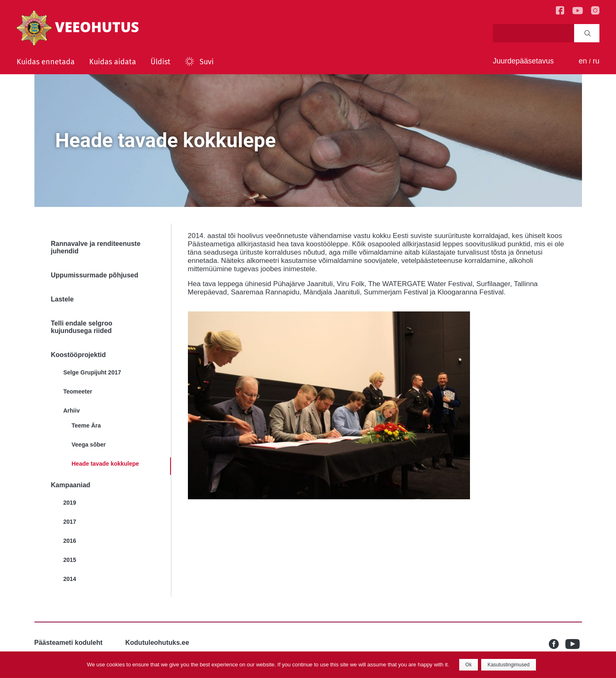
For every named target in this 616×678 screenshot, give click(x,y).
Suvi (207, 62)
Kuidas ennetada (46, 62)
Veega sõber (89, 445)
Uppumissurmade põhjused (95, 275)
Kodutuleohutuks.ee (157, 643)
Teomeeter (78, 391)
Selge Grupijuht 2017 (92, 372)
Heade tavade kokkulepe (106, 464)
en (583, 61)
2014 (70, 579)
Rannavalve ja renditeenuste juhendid (96, 247)
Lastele (62, 299)
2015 (70, 560)
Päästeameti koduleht (69, 643)
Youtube (574, 644)
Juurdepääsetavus (523, 61)
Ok (469, 665)
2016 (70, 541)
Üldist (161, 62)
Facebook (557, 644)
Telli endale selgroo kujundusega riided (82, 327)
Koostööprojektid (78, 355)
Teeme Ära (86, 425)
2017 (70, 522)
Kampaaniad (71, 485)
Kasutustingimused (508, 665)
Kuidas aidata (113, 62)
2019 (70, 503)
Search (588, 33)
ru (596, 61)
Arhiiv (72, 411)
